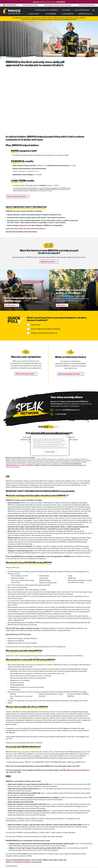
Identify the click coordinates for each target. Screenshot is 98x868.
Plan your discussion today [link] (25, 309)
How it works (36, 260)
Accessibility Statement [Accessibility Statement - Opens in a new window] (71, 842)
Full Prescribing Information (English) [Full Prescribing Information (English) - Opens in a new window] (45, 842)
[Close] (67, 436)
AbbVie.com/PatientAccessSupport (19, 797)
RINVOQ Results (10, 842)
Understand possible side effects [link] (69, 309)
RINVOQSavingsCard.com (13, 400)
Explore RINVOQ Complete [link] (48, 383)
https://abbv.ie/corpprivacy (13, 402)
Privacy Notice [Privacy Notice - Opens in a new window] (68, 850)
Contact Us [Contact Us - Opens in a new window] (68, 845)
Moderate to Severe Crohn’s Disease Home (13, 838)
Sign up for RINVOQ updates (82, 10)
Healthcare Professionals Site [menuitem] (87, 5)
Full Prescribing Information (26, 805)
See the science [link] (10, 240)
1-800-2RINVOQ (60, 2)
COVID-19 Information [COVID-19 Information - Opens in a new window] (70, 840)
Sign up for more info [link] (48, 196)
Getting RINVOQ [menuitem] (68, 14)
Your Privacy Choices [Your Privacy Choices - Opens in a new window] (70, 854)
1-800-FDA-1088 (15, 707)
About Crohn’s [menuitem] (34, 14)
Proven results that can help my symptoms (46, 264)
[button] (94, 10)
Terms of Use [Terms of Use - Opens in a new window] (68, 847)
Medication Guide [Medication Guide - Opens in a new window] (40, 840)
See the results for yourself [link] (16, 131)
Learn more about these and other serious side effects (25, 163)
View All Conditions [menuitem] (11, 5)
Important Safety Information (42, 838)
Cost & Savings (66, 10)
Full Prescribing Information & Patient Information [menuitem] (58, 5)
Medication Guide (53, 805)
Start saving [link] (61, 240)
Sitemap (8, 851)
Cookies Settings (69, 852)
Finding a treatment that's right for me (44, 268)
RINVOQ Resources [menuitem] (86, 14)
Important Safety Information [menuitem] (30, 5)
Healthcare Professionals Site (72, 838)
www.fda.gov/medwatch (79, 705)
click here (27, 811)
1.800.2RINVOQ (28, 400)
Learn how (36, 2)
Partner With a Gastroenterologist (14, 844)
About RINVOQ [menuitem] (51, 14)
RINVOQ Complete (11, 847)
